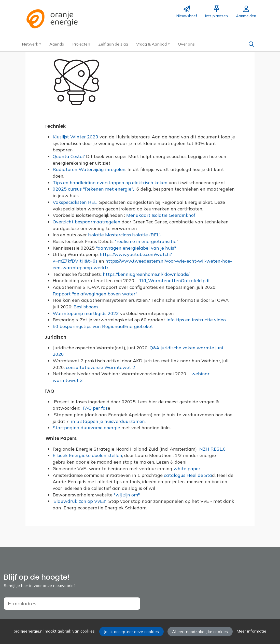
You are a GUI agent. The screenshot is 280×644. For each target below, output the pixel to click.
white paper (187, 469)
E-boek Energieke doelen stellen (87, 455)
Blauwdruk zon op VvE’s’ (80, 501)
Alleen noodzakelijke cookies (200, 632)
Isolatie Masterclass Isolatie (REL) (124, 235)
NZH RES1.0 (213, 449)
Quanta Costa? (69, 156)
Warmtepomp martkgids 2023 (86, 313)
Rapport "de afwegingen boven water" (95, 294)
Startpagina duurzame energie (87, 428)
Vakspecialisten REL (76, 202)
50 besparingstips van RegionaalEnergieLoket (103, 326)
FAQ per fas (95, 408)
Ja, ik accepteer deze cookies (131, 632)
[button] (32, 44)
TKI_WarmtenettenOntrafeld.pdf (174, 281)
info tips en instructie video (197, 320)
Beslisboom (85, 307)
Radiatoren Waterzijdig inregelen (89, 169)
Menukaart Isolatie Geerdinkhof (161, 215)
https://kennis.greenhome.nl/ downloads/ (146, 274)
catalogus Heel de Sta (188, 475)
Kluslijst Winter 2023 (75, 137)
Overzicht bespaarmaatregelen (87, 222)
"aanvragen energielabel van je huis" (136, 248)
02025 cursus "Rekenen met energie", (94, 189)
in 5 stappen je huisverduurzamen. (109, 421)
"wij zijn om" (127, 495)
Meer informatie (251, 631)
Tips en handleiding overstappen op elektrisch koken (111, 183)
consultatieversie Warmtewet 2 (101, 367)
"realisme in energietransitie (146, 241)
